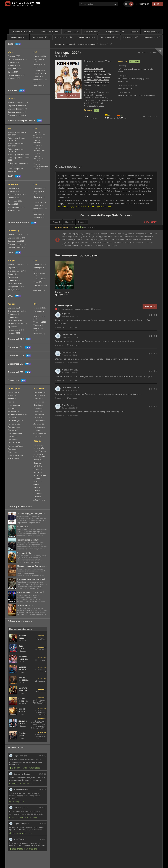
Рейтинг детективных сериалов (39, 135)
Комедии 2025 (14, 210)
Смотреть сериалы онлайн (66, 44)
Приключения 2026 (39, 66)
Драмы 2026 (13, 72)
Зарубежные (39, 414)
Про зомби (13, 436)
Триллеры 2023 (40, 322)
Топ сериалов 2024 (64, 37)
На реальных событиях (18, 414)
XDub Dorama (39, 500)
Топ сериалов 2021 (152, 32)
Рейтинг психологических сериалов (40, 166)
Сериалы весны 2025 (17, 238)
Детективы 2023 (15, 320)
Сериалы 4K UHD (72, 32)
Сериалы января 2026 (17, 106)
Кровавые (12, 399)
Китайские (38, 418)
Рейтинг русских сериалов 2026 (19, 159)
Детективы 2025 (15, 201)
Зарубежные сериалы (88, 44)
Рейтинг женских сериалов (37, 143)
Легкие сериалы (101, 85)
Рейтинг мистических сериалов (39, 158)
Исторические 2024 (16, 287)
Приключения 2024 (39, 274)
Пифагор (37, 463)
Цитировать (73, 327)
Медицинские (14, 411)
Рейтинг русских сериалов (19, 154)
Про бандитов (14, 424)
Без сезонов (13, 392)
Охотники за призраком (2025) (25, 768)
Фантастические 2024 (40, 286)
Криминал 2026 (40, 56)
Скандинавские (40, 433)
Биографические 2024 (17, 271)
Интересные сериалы (115, 32)
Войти (157, 4)
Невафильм (38, 460)
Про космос (13, 440)
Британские (38, 399)
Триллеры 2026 (40, 73)
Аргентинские (39, 396)
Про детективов (15, 433)
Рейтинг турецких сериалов (16, 170)
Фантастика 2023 (38, 329)
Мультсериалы (14, 405)
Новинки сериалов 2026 (18, 103)
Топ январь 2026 (131, 37)
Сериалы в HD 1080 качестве (97, 77)
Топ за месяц (39, 217)
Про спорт (12, 449)
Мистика (12, 408)
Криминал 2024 (40, 265)
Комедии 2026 (14, 78)
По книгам (12, 418)
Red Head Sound (37, 483)
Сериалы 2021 (16, 347)
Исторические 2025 (16, 207)
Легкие (11, 402)
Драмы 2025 (13, 204)
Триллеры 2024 (40, 279)
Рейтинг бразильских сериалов (17, 134)
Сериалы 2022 (16, 339)
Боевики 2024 (14, 274)
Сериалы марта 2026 (17, 112)
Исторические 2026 (16, 75)
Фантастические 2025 (40, 210)
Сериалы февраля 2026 (18, 109)
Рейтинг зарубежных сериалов (17, 139)
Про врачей (13, 430)
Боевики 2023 (14, 314)
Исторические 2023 (16, 330)
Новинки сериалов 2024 (18, 265)
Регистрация (143, 4)
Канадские (38, 411)
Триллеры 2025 (40, 202)
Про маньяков (14, 443)
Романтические (15, 458)
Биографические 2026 (17, 59)
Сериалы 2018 (16, 372)
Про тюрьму (13, 452)
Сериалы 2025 (14, 188)
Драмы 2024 (13, 277)
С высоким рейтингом (49, 32)
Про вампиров (14, 427)
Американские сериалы (95, 71)
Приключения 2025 (39, 198)
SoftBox (37, 490)
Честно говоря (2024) (21, 833)
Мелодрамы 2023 (39, 312)
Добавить (150, 306)
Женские (12, 396)
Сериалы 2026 (14, 56)
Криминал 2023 (40, 308)
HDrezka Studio (40, 475)
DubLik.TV (38, 472)
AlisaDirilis (38, 469)
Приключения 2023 (39, 318)
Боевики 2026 (14, 62)
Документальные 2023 (18, 324)
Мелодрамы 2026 (39, 60)
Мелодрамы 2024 (39, 269)
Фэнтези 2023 (39, 334)
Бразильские (39, 402)
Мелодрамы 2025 (39, 193)
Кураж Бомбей (40, 451)
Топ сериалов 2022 (18, 37)
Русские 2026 (39, 70)
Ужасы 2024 (38, 282)
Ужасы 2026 (38, 77)
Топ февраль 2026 (152, 37)
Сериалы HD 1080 (92, 32)
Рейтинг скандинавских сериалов (18, 164)
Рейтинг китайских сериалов (16, 145)
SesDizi (37, 487)
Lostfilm (37, 479)
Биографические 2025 (17, 195)
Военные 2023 (14, 317)
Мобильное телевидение (39, 455)
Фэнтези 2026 (39, 85)
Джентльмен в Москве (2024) (24, 849)
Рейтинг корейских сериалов (16, 150)
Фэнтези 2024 (39, 291)
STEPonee (38, 494)
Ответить (60, 327)
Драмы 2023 (13, 327)
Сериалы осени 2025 (17, 244)
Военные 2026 (14, 66)
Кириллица (38, 445)
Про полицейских (15, 446)
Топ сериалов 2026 (109, 37)
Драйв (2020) (17, 802)
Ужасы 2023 (38, 325)
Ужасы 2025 (38, 206)
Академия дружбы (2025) (22, 784)
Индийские (38, 405)
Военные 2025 (14, 198)
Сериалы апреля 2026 (17, 115)
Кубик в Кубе (39, 448)
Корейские (38, 408)
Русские (37, 430)
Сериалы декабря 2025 (18, 247)
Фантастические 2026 (40, 81)
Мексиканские (39, 427)
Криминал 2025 (40, 188)
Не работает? (151, 222)
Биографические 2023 (17, 311)
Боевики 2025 (14, 191)
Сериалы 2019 (16, 364)
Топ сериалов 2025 (86, 37)
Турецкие (37, 436)
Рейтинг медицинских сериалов (39, 151)
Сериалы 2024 (14, 268)
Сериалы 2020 (16, 356)
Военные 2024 (14, 280)
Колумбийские (39, 421)
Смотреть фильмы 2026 (23, 32)
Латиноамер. (39, 424)
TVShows (37, 497)
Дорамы (134, 32)
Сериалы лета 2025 (16, 241)
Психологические (15, 455)
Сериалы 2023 (14, 308)
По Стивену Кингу (16, 421)
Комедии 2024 (14, 290)
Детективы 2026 (15, 69)
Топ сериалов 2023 (41, 37)
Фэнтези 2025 (39, 214)
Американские (40, 392)
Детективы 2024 (15, 283)
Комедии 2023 (14, 333)
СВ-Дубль (38, 466)
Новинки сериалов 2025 (18, 235)
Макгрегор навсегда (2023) (24, 817)
